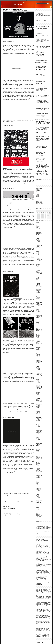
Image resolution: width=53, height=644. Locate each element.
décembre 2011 (39, 429)
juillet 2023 (38, 264)
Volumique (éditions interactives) (43, 552)
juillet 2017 (38, 350)
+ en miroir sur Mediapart (40, 17)
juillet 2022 (38, 279)
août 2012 (38, 420)
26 (44, 217)
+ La (45, 168)
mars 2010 (38, 454)
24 (39, 217)
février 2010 (38, 455)
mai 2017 (38, 352)
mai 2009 (38, 466)
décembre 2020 (39, 301)
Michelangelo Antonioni (29, 47)
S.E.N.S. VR (30, 215)
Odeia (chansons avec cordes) (43, 582)
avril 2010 (38, 453)
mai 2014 (38, 395)
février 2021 (38, 299)
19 (44, 216)
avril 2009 (38, 467)
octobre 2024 (38, 246)
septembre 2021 (39, 290)
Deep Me (12, 464)
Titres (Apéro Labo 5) (41, 70)
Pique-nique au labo (45, 138)
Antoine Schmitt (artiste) (42, 561)
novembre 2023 (39, 260)
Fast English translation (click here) (42, 26)
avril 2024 (38, 254)
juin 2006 (37, 507)
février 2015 (38, 384)
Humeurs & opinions (40, 188)
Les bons (45, 165)
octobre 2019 (38, 318)
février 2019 (38, 327)
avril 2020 (38, 311)
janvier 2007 (38, 499)
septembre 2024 (39, 248)
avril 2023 (38, 268)
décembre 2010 (39, 443)
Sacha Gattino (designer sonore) (43, 554)
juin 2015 (37, 379)
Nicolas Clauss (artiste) (41, 558)
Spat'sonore (39, 584)
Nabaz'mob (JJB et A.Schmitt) (43, 547)
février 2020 (38, 313)
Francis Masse (31, 120)
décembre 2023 (39, 258)
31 (39, 218)
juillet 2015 (38, 378)
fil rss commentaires (40, 643)
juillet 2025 (38, 236)
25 (42, 217)
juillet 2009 (38, 463)
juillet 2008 (38, 478)
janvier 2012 (38, 428)
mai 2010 (38, 452)
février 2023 (38, 270)
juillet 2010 (38, 449)
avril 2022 (38, 282)
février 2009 (38, 469)
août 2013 (38, 405)
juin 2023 (37, 265)
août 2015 (38, 377)
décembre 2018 (39, 329)
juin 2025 (37, 237)
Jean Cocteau (25, 93)
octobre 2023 (38, 261)
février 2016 (38, 370)
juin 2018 (37, 337)
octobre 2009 (38, 460)
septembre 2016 (39, 361)
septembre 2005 (39, 518)
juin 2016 (37, 365)
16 (37, 216)
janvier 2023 (38, 271)
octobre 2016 (38, 360)
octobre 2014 (38, 389)
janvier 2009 (38, 471)
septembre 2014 (39, 390)
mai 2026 (38, 224)
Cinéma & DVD (39, 192)
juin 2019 (37, 322)
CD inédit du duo (42, 174)
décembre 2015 (39, 372)
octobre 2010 (38, 446)
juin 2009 (37, 465)
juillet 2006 (38, 506)
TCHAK (38, 59)
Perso (37, 198)
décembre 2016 (39, 358)
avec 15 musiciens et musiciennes (43, 122)
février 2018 (38, 341)
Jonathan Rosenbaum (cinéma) (43, 564)
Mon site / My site (40, 539)
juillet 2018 (38, 335)
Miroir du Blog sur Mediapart (42, 541)
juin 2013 (37, 408)
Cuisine (37, 197)
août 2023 (38, 263)
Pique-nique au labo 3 (42, 144)
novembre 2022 (39, 274)
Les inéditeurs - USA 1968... (42, 545)
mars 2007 (38, 497)
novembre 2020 (39, 302)
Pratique (37, 195)
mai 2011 (38, 437)
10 (39, 215)
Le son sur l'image (39, 204)
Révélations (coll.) (39, 202)
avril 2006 (38, 510)
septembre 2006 (39, 504)
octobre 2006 (38, 503)
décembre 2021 (39, 287)
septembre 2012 (39, 418)
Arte (32, 251)
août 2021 (38, 292)
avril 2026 (38, 225)
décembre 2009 (39, 457)
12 (44, 215)
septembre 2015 (39, 376)
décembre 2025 (39, 230)
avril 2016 (38, 367)
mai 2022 (38, 281)
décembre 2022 (39, 273)
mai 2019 (38, 324)
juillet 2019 (38, 321)
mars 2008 (38, 482)
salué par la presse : (41, 125)
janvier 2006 (38, 513)
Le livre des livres (16, 412)
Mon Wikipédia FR (41, 543)
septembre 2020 (39, 305)
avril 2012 (38, 424)
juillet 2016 (38, 364)
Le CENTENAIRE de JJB (41, 121)
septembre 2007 (39, 490)
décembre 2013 (39, 401)
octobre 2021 (38, 289)
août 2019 (38, 320)
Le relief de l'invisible (30, 90)
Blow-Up (9, 48)
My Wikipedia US (40, 544)
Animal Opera (41, 54)
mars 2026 (38, 226)
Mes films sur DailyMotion (42, 550)
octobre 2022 (38, 275)
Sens (16, 458)
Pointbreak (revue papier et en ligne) (44, 580)
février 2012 (38, 427)
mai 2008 (38, 480)
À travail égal (45, 164)
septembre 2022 (39, 276)
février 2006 (38, 512)
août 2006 (38, 505)
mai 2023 (38, 267)
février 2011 (38, 441)
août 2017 (38, 348)
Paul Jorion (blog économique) (43, 568)
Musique (37, 189)
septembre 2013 (39, 404)
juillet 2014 (38, 392)
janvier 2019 (38, 328)
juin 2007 (37, 493)
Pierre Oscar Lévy (11, 91)
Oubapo (11, 183)
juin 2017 (37, 351)
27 (45, 217)
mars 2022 (38, 283)
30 (37, 218)
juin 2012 (37, 422)
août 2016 (38, 363)
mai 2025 (38, 238)
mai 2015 (38, 380)
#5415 (26, 10)
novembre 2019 (39, 316)
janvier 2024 (38, 257)
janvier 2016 (38, 371)
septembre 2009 (39, 461)
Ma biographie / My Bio (41, 542)
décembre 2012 (39, 415)
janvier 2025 (38, 243)
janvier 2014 (38, 399)
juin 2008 (37, 479)
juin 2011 (37, 436)
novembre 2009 (39, 459)
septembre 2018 (39, 333)
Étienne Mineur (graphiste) (42, 557)
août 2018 (38, 334)
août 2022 (38, 277)
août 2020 (38, 306)
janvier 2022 (38, 286)
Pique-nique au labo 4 (41, 51)
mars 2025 (38, 241)
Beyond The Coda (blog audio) (43, 573)
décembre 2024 (39, 244)
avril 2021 (38, 296)
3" (20, 179)
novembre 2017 (39, 345)
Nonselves (38, 116)
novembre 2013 (39, 402)
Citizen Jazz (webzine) (41, 579)
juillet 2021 (38, 293)
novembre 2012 (39, 416)
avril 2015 (38, 382)
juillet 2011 (38, 435)
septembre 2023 (39, 262)
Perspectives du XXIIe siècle (43, 133)
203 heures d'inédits (46, 36)
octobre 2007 (38, 488)
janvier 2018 (38, 342)
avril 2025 (38, 239)
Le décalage (5, 168)
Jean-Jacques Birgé (18, 4)
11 (42, 215)
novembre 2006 (39, 501)
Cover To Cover (14, 49)
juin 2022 (37, 280)
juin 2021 (37, 294)
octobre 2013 (38, 403)
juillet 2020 (38, 307)
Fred (29, 182)
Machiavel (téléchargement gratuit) (44, 548)
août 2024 (38, 249)
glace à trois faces (39, 169)
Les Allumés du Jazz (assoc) (42, 569)
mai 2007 (38, 494)
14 (48, 215)
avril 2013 (38, 410)
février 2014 (38, 398)
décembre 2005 (39, 514)
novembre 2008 (39, 473)
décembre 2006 (39, 500)
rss (29, 10)
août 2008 (38, 476)
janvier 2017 (38, 357)
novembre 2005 (39, 516)
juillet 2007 (38, 492)
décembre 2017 (39, 344)
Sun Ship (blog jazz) (41, 577)
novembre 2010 (39, 444)
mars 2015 (38, 383)
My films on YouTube (41, 549)
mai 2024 (38, 252)
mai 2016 (38, 366)
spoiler (31, 98)
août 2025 (38, 235)
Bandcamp (44, 142)
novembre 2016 (39, 359)
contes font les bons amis (41, 166)
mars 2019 (38, 326)
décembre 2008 (39, 472)
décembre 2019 (39, 315)
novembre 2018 (39, 331)
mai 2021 (38, 295)
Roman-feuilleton (39, 201)
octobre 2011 (38, 431)
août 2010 (38, 448)
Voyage (37, 199)
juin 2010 (37, 450)
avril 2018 (38, 339)
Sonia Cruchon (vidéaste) (42, 556)
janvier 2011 (38, 442)
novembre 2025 (39, 231)
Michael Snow (18, 48)
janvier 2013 (38, 414)
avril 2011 (38, 439)
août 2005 (38, 519)
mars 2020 (38, 312)
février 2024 (38, 256)
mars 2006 (38, 511)
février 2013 (38, 412)
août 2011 (38, 434)
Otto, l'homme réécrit (18, 298)
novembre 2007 (39, 487)
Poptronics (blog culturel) (42, 566)
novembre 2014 (39, 388)
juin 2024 (37, 251)
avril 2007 (38, 495)
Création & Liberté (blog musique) (43, 574)
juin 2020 (37, 308)
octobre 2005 (38, 517)
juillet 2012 (38, 421)
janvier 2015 (38, 385)
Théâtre (37, 193)
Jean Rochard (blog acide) (42, 576)
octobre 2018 (38, 332)
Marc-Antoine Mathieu (20, 44)
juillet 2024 (38, 250)
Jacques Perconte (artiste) (42, 562)
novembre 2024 (39, 245)
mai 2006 (38, 508)
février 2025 (38, 242)
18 (42, 216)
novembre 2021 (39, 288)
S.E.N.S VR (22, 260)
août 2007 (38, 491)
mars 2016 (38, 369)
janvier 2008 (38, 485)
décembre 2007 (39, 486)
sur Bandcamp (43, 159)
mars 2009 (38, 468)
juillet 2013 (38, 407)
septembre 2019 (39, 319)
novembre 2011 (39, 430)
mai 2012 (38, 423)
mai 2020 (38, 309)
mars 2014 (38, 397)
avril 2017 (38, 353)
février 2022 (38, 284)
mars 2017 (38, 354)
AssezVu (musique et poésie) (43, 575)
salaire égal (38, 165)
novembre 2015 (39, 373)
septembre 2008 (39, 475)
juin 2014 (37, 393)
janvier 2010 (38, 456)
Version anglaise (39, 98)
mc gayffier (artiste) (41, 563)
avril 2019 (38, 325)
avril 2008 (38, 481)
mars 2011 (38, 440)
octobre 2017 (38, 346)
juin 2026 (37, 223)
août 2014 (38, 391)
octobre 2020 (38, 303)
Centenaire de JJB (39, 205)
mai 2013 (38, 409)
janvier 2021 (38, 300)
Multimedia (23, 10)
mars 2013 (38, 411)
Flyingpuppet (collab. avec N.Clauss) (44, 560)
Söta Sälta (39, 583)
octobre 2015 (38, 375)
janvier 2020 (38, 314)
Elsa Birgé (39, 581)
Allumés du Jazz (39, 200)
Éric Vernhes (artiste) (41, 555)
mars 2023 (38, 269)
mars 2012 (38, 426)
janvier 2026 (38, 229)
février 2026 (38, 228)
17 (39, 216)
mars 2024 (38, 255)
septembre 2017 (39, 347)
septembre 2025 (39, 233)
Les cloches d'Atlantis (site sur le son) (44, 571)
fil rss (37, 641)
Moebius (32, 182)
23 (37, 217)
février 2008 (38, 484)
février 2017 (38, 356)
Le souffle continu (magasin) (42, 570)
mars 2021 (38, 297)
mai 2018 (38, 338)
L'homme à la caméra (40, 168)
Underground (47, 95)
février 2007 (38, 498)
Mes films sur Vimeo (41, 551)
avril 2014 (38, 396)
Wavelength (27, 48)
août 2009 (38, 462)
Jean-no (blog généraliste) (42, 567)
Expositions (38, 194)
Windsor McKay (25, 182)
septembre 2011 (39, 433)
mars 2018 (38, 340)
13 (45, 215)
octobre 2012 (38, 417)
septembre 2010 (39, 447)
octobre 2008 (38, 474)
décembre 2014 (39, 386)
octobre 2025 (38, 232)
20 (45, 216)
